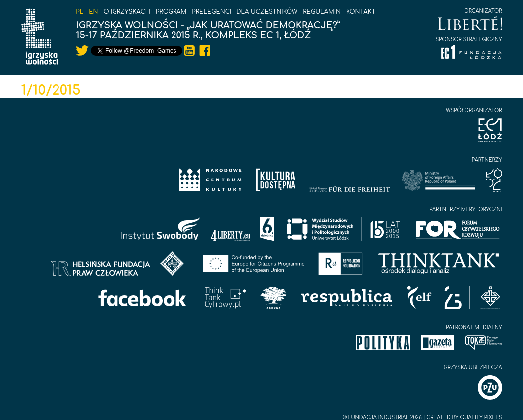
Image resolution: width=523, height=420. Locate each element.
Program (171, 12)
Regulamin (322, 12)
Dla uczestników (267, 12)
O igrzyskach (127, 12)
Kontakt (361, 12)
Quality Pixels (481, 417)
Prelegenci (211, 12)
